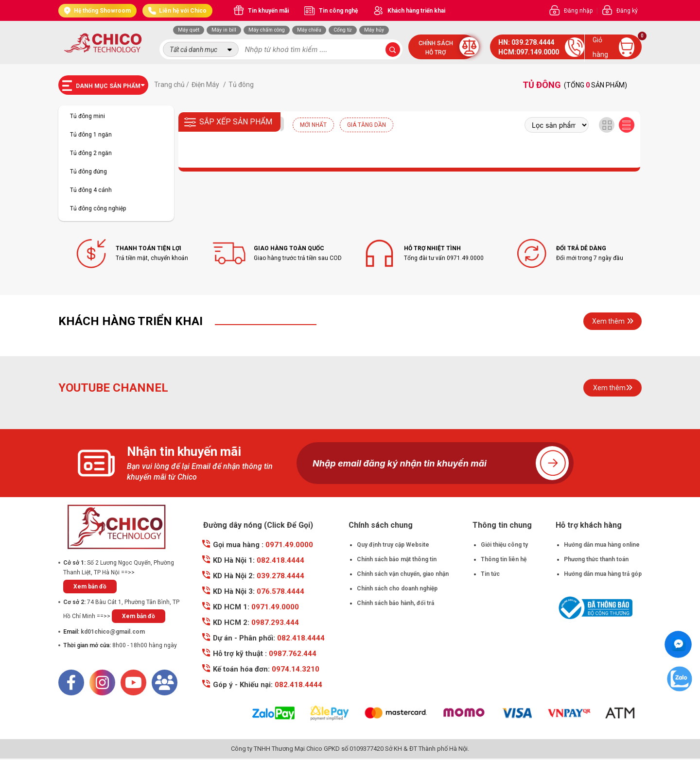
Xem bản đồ (90, 587)
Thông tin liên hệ (504, 559)
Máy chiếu (309, 30)
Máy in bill (224, 30)
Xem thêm (613, 321)
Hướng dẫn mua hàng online (602, 545)
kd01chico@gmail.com (113, 632)
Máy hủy (374, 30)
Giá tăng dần (367, 125)
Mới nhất (313, 125)
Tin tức (490, 574)
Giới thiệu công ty (504, 545)
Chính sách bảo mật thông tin (397, 559)
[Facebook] (71, 682)
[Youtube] (133, 682)
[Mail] (165, 682)
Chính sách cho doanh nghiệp (397, 588)
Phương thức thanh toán (596, 559)
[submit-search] (393, 50)
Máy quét (189, 30)
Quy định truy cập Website (393, 545)
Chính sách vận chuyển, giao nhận (403, 574)
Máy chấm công (267, 30)
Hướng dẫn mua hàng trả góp (603, 574)
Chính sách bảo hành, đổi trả (395, 603)
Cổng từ (343, 30)
